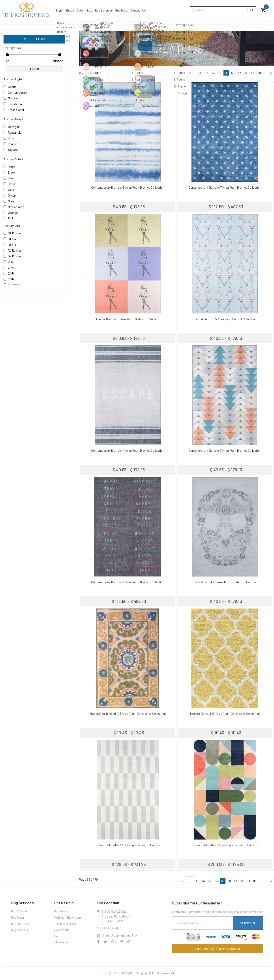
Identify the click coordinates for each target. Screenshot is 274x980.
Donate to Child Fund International (218, 949)
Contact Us (165, 10)
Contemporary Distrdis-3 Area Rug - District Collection (225, 450)
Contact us (62, 930)
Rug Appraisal (21, 924)
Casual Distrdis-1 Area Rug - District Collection (225, 582)
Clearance (61, 942)
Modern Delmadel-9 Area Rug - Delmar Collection (128, 845)
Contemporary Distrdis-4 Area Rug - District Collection (128, 450)
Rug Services (121, 10)
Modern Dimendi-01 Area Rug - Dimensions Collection (225, 714)
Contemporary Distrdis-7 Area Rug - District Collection (225, 187)
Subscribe (248, 923)
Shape (75, 10)
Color (89, 10)
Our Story (61, 936)
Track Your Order (65, 924)
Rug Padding (20, 930)
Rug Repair (18, 917)
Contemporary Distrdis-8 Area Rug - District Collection (128, 187)
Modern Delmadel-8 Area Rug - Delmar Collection (225, 845)
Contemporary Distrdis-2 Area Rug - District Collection (128, 582)
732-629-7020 (112, 928)
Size (102, 10)
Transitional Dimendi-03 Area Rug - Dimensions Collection (128, 714)
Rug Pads (144, 10)
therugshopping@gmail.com (120, 935)
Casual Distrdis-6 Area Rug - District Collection (128, 319)
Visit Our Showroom (68, 917)
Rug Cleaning (20, 911)
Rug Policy (61, 911)
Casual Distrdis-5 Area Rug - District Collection (225, 319)
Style (61, 10)
